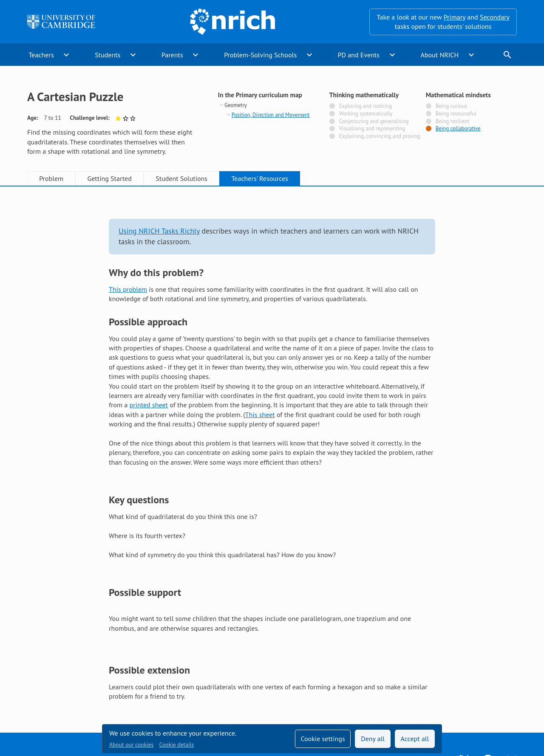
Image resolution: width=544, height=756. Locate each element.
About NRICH (440, 55)
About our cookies (131, 745)
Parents (172, 55)
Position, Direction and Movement (271, 115)
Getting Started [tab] (109, 178)
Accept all (415, 739)
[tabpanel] (272, 451)
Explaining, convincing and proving (380, 136)
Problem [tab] (51, 178)
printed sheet (149, 405)
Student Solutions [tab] (181, 178)
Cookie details (177, 745)
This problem (128, 289)
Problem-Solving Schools (260, 55)
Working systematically (366, 114)
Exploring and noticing (365, 106)
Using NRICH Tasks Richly (159, 231)
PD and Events (359, 55)
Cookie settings (323, 739)
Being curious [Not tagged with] (451, 106)
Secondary (495, 17)
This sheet (260, 415)
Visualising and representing (372, 129)
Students (108, 55)
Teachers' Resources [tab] (260, 178)
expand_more (66, 55)
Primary (455, 17)
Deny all (373, 739)
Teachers (41, 55)
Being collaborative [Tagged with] (458, 129)
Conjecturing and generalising (374, 121)
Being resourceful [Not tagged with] (456, 114)
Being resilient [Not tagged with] (452, 121)
